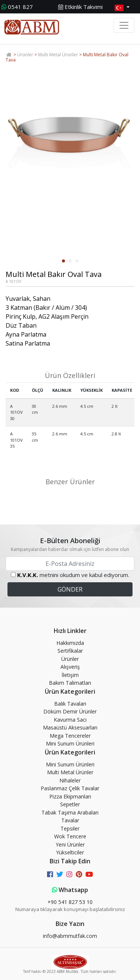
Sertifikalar (70, 651)
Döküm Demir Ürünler (70, 711)
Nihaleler (70, 780)
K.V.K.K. (28, 575)
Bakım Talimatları (70, 683)
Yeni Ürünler (70, 844)
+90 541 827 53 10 (70, 902)
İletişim (70, 675)
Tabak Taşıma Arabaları (70, 812)
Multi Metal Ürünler (58, 55)
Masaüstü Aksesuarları (70, 727)
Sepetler (70, 804)
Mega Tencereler (70, 736)
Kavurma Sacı (70, 720)
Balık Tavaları (70, 704)
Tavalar (70, 820)
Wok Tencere (70, 836)
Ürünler (25, 55)
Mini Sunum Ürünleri (70, 743)
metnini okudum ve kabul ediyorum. (73, 575)
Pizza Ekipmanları (70, 796)
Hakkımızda (70, 643)
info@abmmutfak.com (70, 936)
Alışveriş (70, 667)
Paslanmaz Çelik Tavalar (70, 788)
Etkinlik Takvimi (80, 7)
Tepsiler (70, 828)
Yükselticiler (70, 852)
